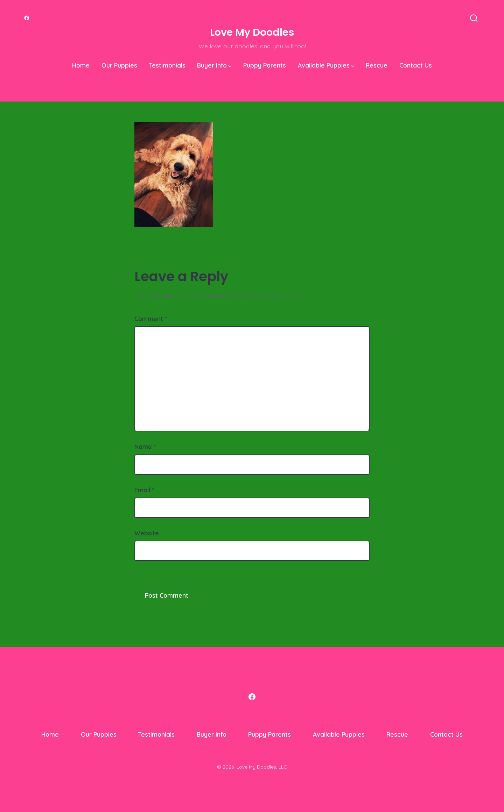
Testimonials (167, 65)
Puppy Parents (265, 65)
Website (147, 533)
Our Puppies (119, 65)
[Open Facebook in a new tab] (27, 18)
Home (81, 65)
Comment (151, 319)
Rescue (377, 65)
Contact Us (416, 65)
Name (145, 446)
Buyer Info (214, 65)
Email (144, 490)
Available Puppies (326, 65)
